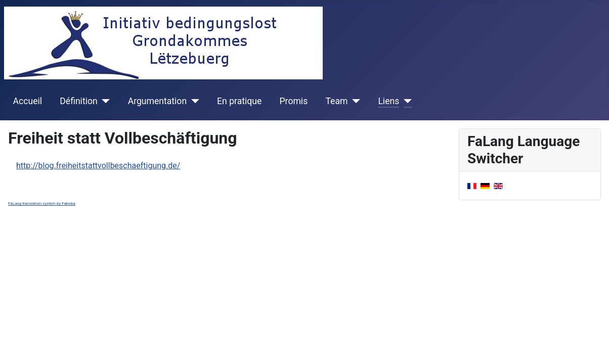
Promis (294, 101)
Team (336, 101)
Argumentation (157, 101)
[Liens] (405, 101)
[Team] (354, 101)
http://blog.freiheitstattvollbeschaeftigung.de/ (98, 166)
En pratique (239, 101)
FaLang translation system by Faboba (42, 203)
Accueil (28, 101)
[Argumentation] (193, 101)
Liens (388, 101)
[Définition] (104, 101)
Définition (78, 101)
